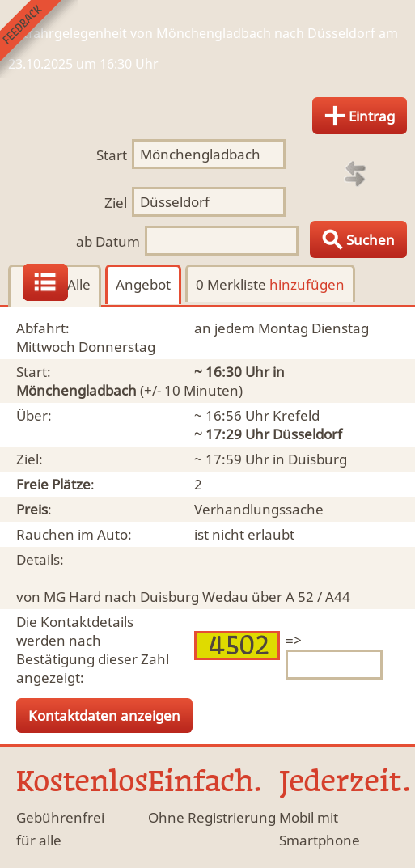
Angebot (143, 284)
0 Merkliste (270, 284)
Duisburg (318, 459)
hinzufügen (307, 284)
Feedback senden (39, 39)
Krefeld (296, 415)
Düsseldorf (307, 434)
